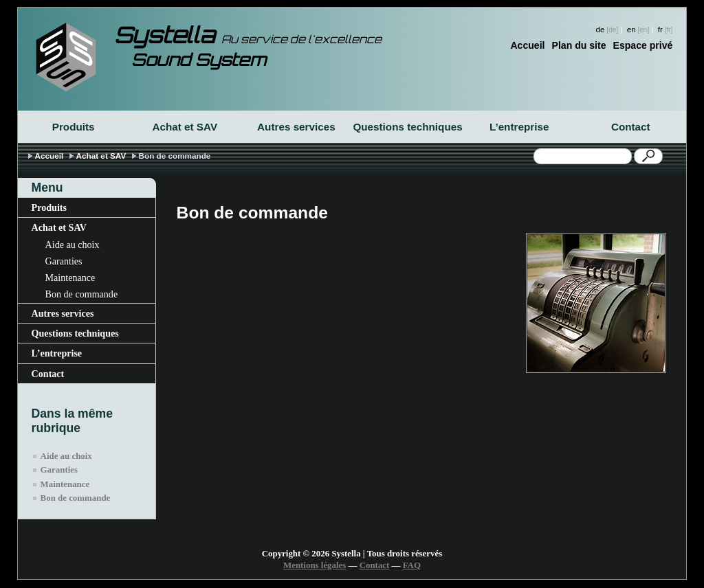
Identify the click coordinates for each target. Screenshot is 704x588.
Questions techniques (407, 127)
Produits (74, 127)
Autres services (296, 127)
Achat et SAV (101, 156)
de (601, 29)
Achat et (185, 127)
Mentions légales (315, 565)
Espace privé (643, 45)
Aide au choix (73, 245)
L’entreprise (519, 127)
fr (660, 29)
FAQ (412, 565)
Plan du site (579, 45)
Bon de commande (82, 294)
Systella (248, 35)
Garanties (64, 261)
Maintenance (70, 278)
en (631, 29)
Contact (631, 127)
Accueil (527, 45)
